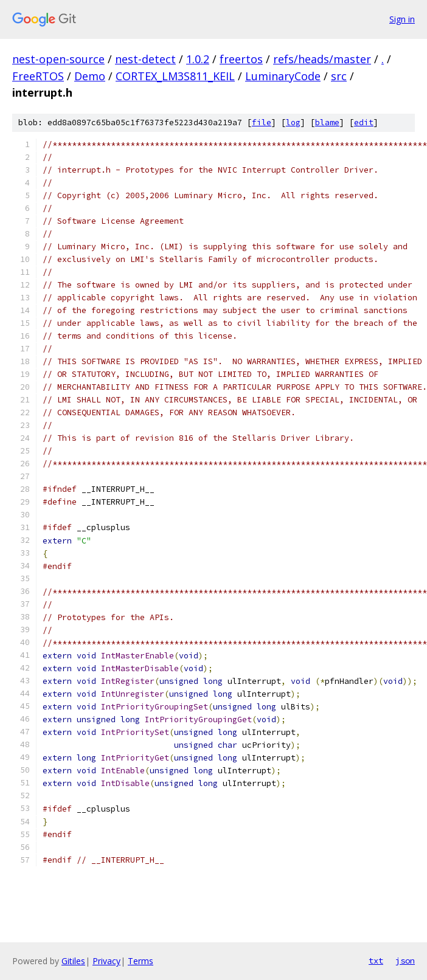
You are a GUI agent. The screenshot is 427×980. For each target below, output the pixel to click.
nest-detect (145, 59)
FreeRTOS (38, 76)
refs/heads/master (322, 59)
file (262, 122)
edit (364, 122)
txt (376, 961)
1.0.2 (198, 59)
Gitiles (73, 961)
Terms (141, 961)
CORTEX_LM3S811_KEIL (175, 76)
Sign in (402, 19)
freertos (241, 59)
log (293, 122)
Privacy (106, 961)
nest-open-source (58, 59)
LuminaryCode (283, 76)
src (339, 76)
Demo (90, 76)
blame (327, 122)
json (405, 961)
